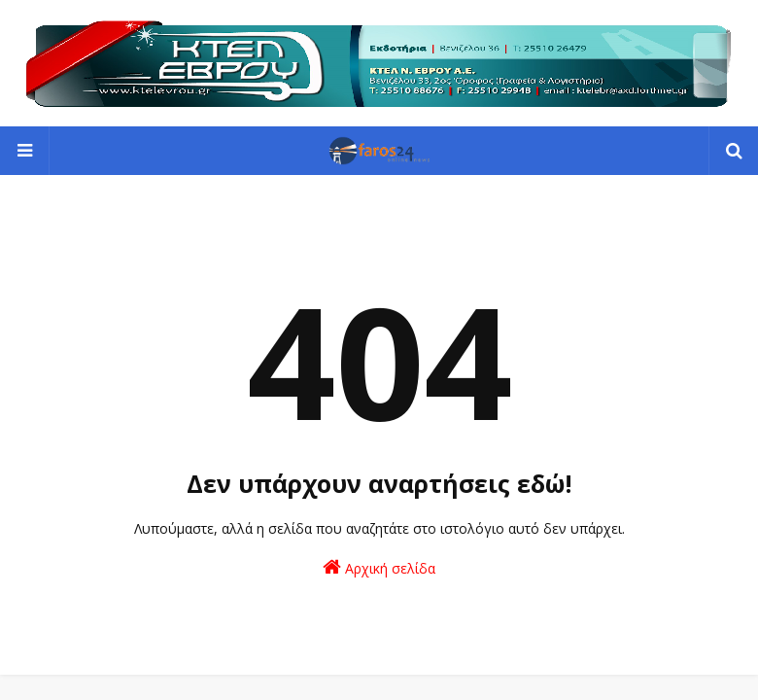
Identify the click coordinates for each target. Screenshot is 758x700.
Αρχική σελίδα (379, 567)
